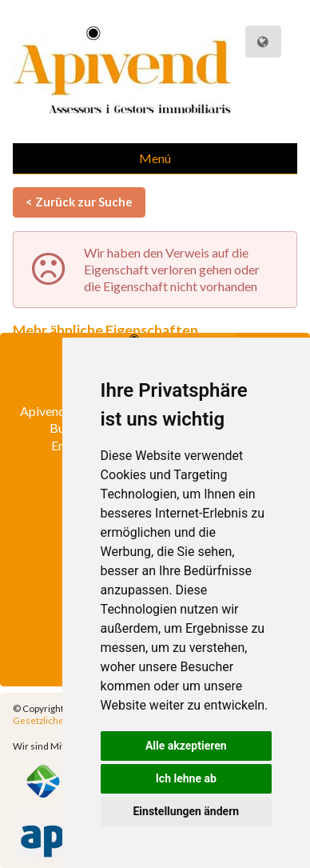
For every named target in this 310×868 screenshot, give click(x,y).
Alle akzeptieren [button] (186, 746)
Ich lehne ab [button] (186, 778)
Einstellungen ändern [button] (186, 811)
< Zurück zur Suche (79, 202)
